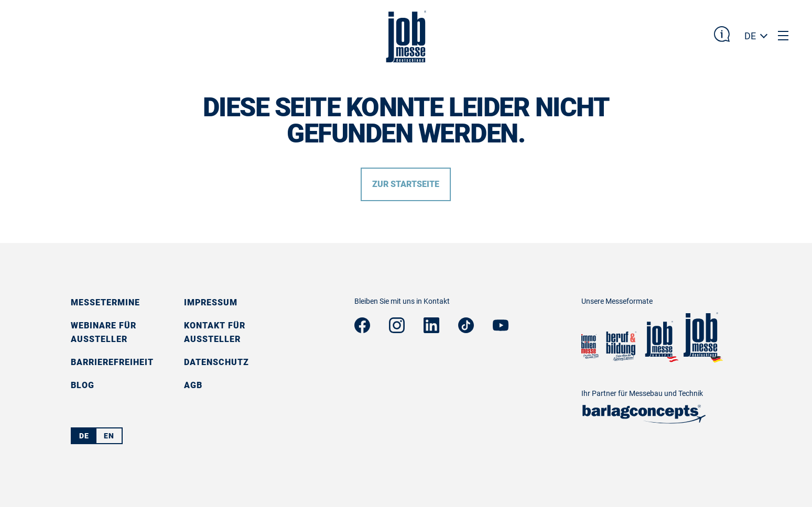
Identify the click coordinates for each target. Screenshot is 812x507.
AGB (193, 385)
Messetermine (105, 302)
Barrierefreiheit (112, 362)
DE (750, 36)
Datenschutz (216, 362)
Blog (83, 385)
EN (109, 436)
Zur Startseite (406, 184)
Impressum (211, 302)
